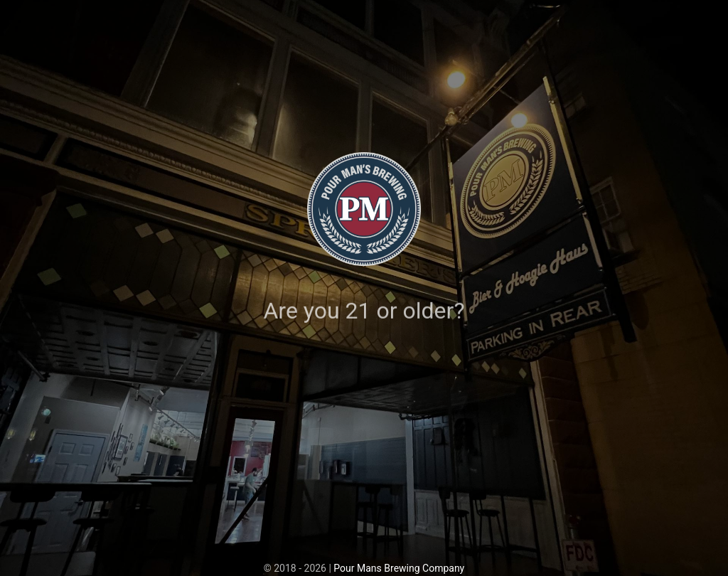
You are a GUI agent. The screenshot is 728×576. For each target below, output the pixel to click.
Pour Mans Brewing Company (399, 568)
